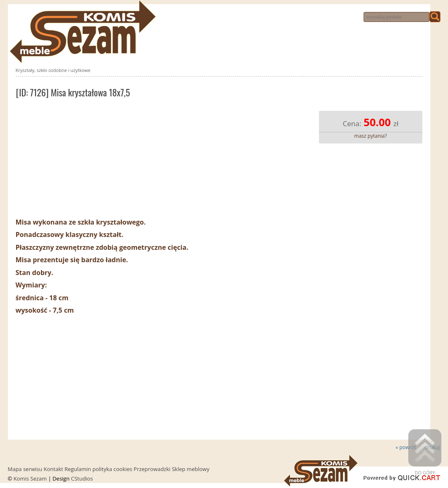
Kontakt (296, 17)
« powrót (406, 447)
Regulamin (78, 469)
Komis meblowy (213, 17)
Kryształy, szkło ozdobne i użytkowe (53, 70)
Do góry (425, 452)
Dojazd (322, 17)
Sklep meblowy (190, 469)
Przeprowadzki (259, 17)
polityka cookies (112, 469)
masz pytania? (370, 136)
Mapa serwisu (25, 469)
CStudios (82, 478)
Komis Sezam (30, 478)
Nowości (175, 17)
